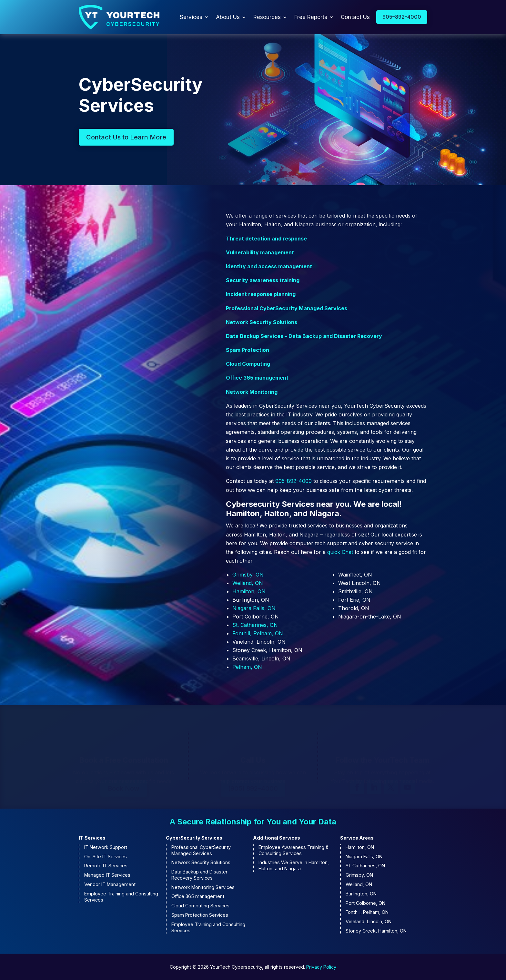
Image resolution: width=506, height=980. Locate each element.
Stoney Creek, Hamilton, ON (376, 931)
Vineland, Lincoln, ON (369, 921)
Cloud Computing (248, 364)
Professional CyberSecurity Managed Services (287, 308)
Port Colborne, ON (365, 903)
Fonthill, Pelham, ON (258, 633)
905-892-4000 (293, 481)
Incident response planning (261, 294)
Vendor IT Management (110, 884)
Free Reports (311, 17)
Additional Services (277, 838)
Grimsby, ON (248, 575)
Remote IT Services (106, 866)
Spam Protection (248, 350)
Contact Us (355, 17)
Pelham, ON (247, 667)
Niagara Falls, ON (254, 608)
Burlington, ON (361, 894)
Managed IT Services (107, 875)
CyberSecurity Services (194, 838)
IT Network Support (106, 847)
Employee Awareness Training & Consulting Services (293, 850)
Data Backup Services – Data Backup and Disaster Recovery (304, 336)
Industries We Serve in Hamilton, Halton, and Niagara (294, 865)
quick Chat (340, 552)
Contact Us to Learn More (126, 137)
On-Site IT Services (106, 857)
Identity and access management (269, 266)
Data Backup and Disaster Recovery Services (199, 875)
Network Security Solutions (262, 322)
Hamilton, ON (249, 591)
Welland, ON (248, 583)
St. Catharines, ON (255, 625)
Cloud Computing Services (200, 906)
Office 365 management (257, 378)
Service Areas (357, 838)
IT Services (92, 838)
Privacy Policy (321, 967)
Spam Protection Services (200, 915)
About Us (228, 17)
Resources (267, 17)
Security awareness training (263, 280)
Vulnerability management (260, 252)
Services (191, 17)
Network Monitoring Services (203, 887)
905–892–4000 (402, 17)
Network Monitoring (252, 392)
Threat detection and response (266, 239)
